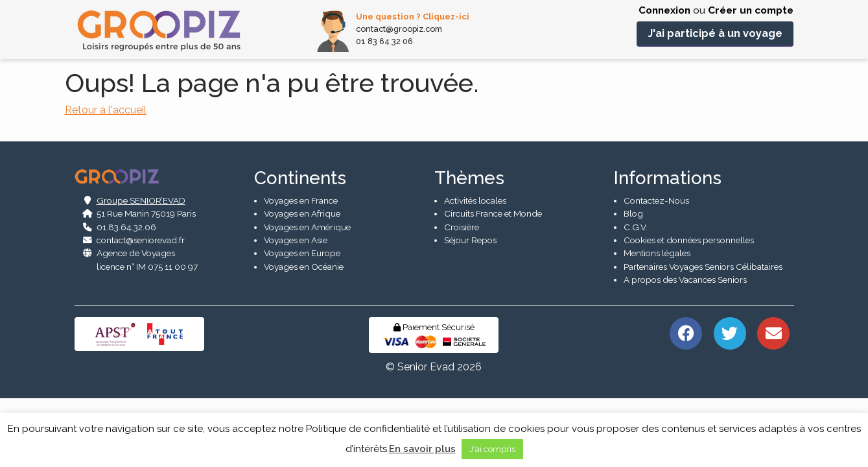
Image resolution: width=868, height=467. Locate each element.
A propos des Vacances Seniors (685, 347)
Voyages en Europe (302, 321)
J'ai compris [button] (492, 449)
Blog (633, 281)
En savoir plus (422, 449)
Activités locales (475, 268)
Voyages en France (301, 268)
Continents (300, 245)
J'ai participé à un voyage (715, 33)
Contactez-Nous (656, 268)
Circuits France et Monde (493, 281)
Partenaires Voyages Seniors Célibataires (703, 334)
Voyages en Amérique (307, 294)
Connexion (664, 10)
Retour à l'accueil (106, 110)
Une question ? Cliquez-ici (413, 17)
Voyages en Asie (296, 307)
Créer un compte (751, 10)
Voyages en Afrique (302, 281)
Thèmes (469, 245)
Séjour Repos (470, 307)
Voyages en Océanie (304, 334)
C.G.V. (636, 294)
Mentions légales (657, 321)
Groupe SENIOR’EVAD (141, 268)
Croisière (462, 294)
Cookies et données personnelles (689, 307)
